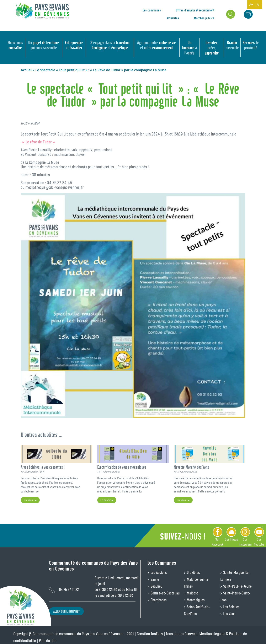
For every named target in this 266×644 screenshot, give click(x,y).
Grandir (232, 45)
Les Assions (158, 572)
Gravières (193, 572)
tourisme (189, 48)
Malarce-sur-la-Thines (197, 583)
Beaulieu (156, 586)
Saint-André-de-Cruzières (197, 610)
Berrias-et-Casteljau (165, 593)
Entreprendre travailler (74, 45)
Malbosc (192, 593)
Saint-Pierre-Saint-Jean (235, 596)
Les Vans (229, 614)
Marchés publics (204, 18)
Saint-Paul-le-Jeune (237, 586)
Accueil (26, 70)
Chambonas (158, 600)
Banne (154, 579)
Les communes (152, 10)
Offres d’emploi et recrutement (195, 10)
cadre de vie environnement (156, 45)
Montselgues (195, 600)
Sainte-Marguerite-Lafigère (235, 576)
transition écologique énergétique (110, 45)
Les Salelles (231, 607)
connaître (15, 45)
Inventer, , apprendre (212, 48)
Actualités (173, 18)
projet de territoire (44, 45)
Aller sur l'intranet (66, 611)
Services (251, 45)
